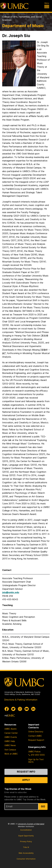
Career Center (11, 733)
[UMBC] (14, 6)
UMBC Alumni (10, 729)
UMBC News (10, 745)
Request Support (36, 740)
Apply (26, 780)
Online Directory (36, 732)
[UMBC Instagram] (20, 709)
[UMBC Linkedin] (33, 709)
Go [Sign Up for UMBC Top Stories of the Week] (43, 806)
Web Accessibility (26, 853)
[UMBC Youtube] (27, 709)
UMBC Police (34, 752)
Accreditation (26, 830)
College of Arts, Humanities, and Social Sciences (22, 18)
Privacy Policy (26, 841)
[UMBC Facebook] (7, 709)
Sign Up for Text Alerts (36, 761)
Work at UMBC (11, 754)
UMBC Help (10, 741)
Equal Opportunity (26, 836)
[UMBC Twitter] (13, 709)
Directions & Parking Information (21, 700)
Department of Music (23, 26)
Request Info (26, 772)
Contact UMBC (35, 736)
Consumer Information (26, 859)
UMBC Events (11, 737)
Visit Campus (10, 750)
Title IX (26, 847)
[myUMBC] (10, 716)
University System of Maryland (31, 824)
